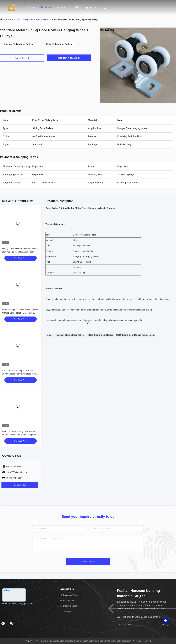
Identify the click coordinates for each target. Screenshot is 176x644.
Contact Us (22, 58)
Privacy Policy (31, 641)
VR (77, 7)
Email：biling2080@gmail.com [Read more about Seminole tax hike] (18, 604)
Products (46, 7)
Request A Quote (69, 58)
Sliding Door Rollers (31, 19)
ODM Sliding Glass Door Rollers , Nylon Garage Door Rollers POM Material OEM (20, 313)
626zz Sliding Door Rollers (100, 335)
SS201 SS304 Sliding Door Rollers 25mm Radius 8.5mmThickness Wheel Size (20, 374)
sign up (167, 624)
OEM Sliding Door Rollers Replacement (135, 335)
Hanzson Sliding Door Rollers (70, 335)
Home (31, 7)
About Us (63, 7)
